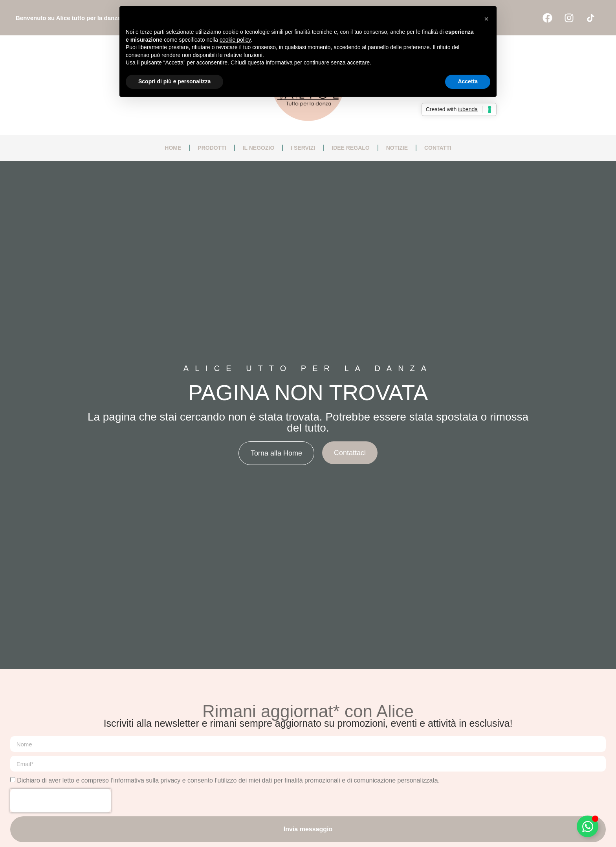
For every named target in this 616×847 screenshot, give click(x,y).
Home (173, 148)
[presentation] (60, 801)
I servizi (303, 148)
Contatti (438, 148)
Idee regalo (350, 148)
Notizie (397, 148)
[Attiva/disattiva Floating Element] (588, 826)
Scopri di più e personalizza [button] (174, 81)
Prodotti (212, 148)
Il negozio (259, 148)
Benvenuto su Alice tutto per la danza (68, 18)
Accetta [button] (468, 81)
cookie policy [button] (235, 40)
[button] (486, 19)
